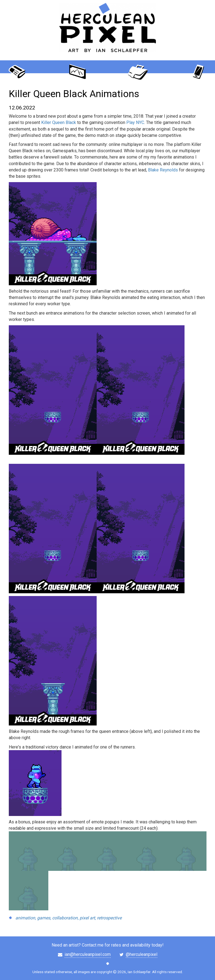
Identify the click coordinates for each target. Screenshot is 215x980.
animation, (26, 918)
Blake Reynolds (163, 170)
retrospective (109, 918)
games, (44, 918)
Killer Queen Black (59, 122)
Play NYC (135, 122)
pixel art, (88, 918)
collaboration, (65, 918)
